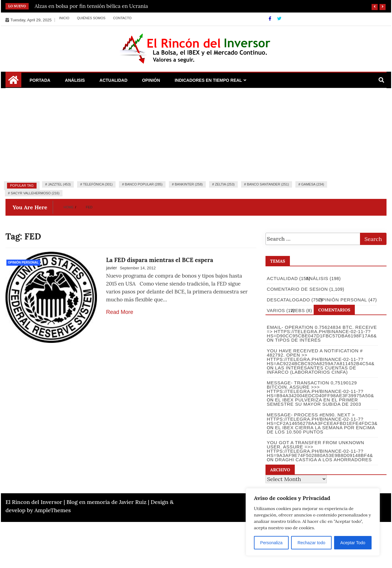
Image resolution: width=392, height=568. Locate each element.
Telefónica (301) (98, 184)
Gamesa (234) (313, 184)
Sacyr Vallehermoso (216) (35, 193)
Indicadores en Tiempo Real (208, 80)
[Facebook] (271, 19)
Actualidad (113, 80)
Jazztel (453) (59, 184)
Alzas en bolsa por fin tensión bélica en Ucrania (91, 6)
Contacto (122, 18)
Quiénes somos (91, 18)
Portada (40, 80)
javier (112, 268)
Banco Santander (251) (268, 184)
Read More (120, 312)
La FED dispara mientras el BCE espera (160, 260)
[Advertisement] (196, 134)
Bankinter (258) (189, 184)
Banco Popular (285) (144, 184)
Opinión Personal (23, 262)
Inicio (64, 18)
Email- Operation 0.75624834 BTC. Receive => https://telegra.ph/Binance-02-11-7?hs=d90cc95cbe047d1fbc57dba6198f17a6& (321, 331)
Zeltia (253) (225, 184)
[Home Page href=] (13, 82)
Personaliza (271, 543)
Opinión (151, 80)
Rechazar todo (311, 543)
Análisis (75, 80)
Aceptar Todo (353, 543)
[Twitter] (279, 19)
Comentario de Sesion (297, 289)
